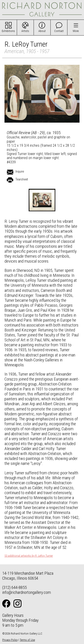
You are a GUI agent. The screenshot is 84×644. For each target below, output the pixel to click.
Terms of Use (27, 640)
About (42, 31)
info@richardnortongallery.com (27, 592)
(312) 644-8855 (14, 587)
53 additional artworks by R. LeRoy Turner (29, 556)
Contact (59, 31)
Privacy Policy (10, 640)
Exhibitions (8, 31)
